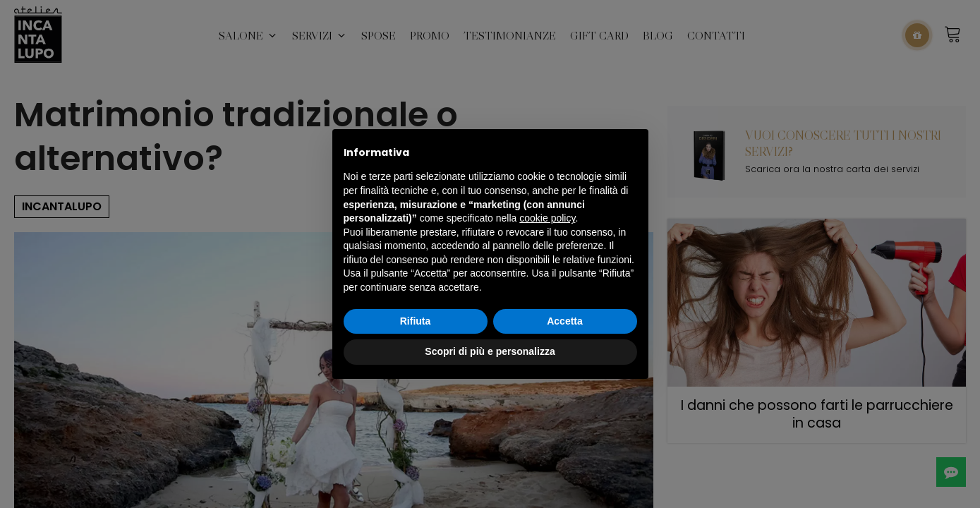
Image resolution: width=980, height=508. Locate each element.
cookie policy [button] (547, 218)
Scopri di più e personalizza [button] (490, 351)
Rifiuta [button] (416, 321)
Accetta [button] (565, 321)
